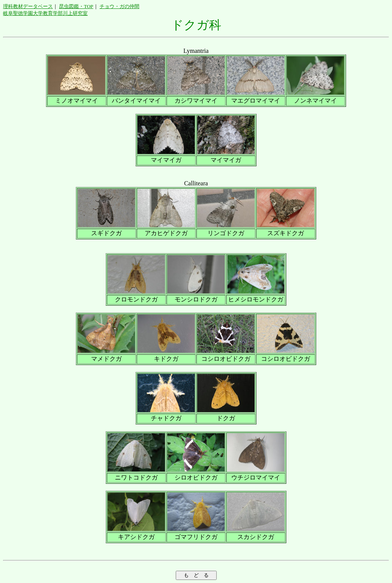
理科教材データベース (28, 6)
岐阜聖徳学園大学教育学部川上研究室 (45, 13)
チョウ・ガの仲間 (119, 6)
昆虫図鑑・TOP (76, 6)
